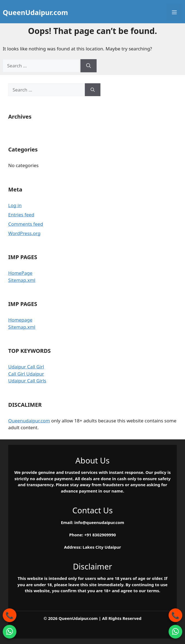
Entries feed (21, 215)
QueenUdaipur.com (35, 12)
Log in (15, 205)
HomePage (20, 273)
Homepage (20, 320)
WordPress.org (24, 233)
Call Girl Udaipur (26, 374)
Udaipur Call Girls (27, 381)
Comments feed (26, 224)
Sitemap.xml (22, 280)
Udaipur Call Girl (26, 367)
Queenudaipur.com (29, 421)
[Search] (89, 66)
